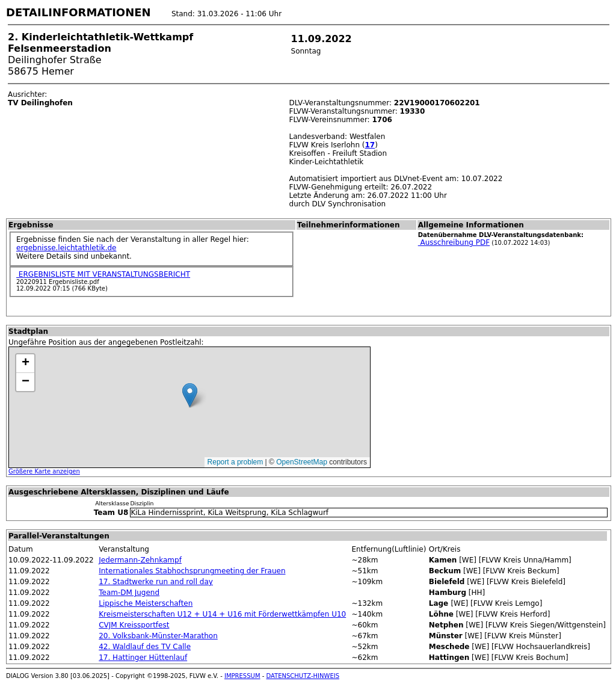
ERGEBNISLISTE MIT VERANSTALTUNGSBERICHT (103, 274)
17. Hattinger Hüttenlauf (143, 658)
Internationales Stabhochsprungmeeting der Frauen (192, 571)
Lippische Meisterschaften (146, 603)
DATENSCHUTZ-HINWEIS (303, 676)
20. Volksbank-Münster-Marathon (158, 636)
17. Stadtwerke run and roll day (156, 582)
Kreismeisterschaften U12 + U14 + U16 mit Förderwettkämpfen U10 (222, 614)
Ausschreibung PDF (454, 242)
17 (370, 145)
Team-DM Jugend (129, 593)
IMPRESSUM (242, 676)
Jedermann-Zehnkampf (140, 560)
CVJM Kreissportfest (134, 625)
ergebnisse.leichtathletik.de (66, 248)
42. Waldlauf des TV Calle (145, 647)
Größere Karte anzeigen (44, 471)
